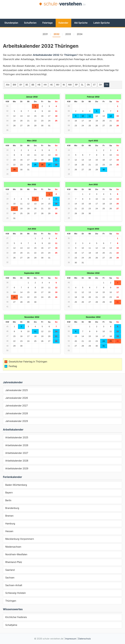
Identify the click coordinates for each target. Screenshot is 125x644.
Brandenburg (12, 508)
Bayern (9, 493)
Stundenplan (11, 23)
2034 (80, 34)
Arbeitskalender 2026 (17, 445)
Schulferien (30, 23)
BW (14, 85)
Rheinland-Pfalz (14, 562)
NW (70, 85)
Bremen (9, 516)
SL (82, 85)
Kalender (63, 23)
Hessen (9, 531)
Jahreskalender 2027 (17, 406)
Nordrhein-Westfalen (16, 554)
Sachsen (10, 578)
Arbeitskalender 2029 (17, 469)
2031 (45, 34)
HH (45, 85)
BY (21, 85)
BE (27, 85)
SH (100, 85)
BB (33, 85)
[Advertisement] (63, 15)
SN (88, 85)
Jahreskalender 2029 (17, 421)
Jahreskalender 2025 (17, 390)
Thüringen (11, 601)
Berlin (8, 500)
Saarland (10, 570)
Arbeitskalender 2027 (17, 453)
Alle (8, 85)
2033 (68, 34)
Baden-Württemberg (16, 485)
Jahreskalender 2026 (17, 398)
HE (51, 85)
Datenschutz (84, 639)
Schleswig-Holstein (16, 593)
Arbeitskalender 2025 (17, 438)
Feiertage (47, 23)
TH (107, 85)
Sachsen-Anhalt (14, 585)
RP (76, 85)
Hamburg (10, 524)
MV (58, 85)
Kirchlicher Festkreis (16, 617)
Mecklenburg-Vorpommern (20, 539)
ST (94, 85)
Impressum (71, 639)
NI (64, 85)
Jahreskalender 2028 (17, 413)
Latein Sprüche (102, 23)
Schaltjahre (11, 625)
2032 (56, 34)
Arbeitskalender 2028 (17, 461)
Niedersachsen (13, 547)
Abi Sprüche (81, 23)
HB (39, 85)
